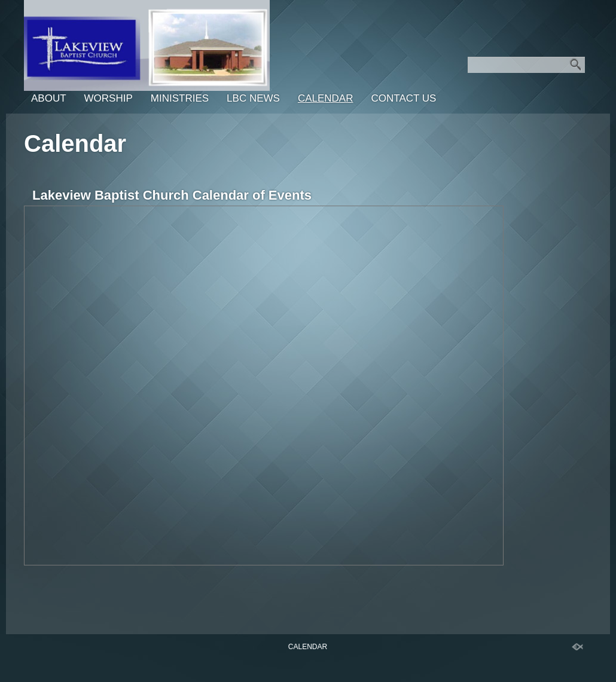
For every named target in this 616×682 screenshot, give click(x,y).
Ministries (180, 98)
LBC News (253, 98)
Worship (109, 98)
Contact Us (403, 98)
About (49, 98)
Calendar (326, 98)
